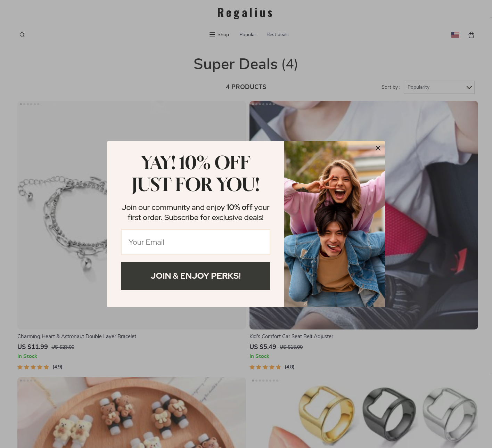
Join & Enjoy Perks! (196, 276)
